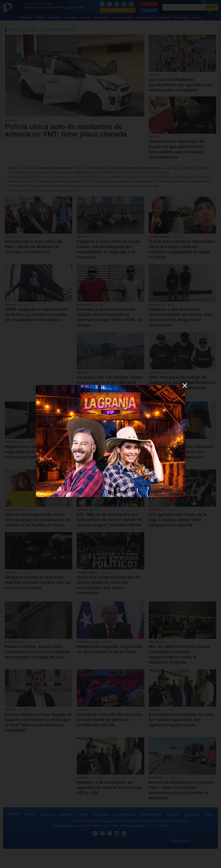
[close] (185, 386)
